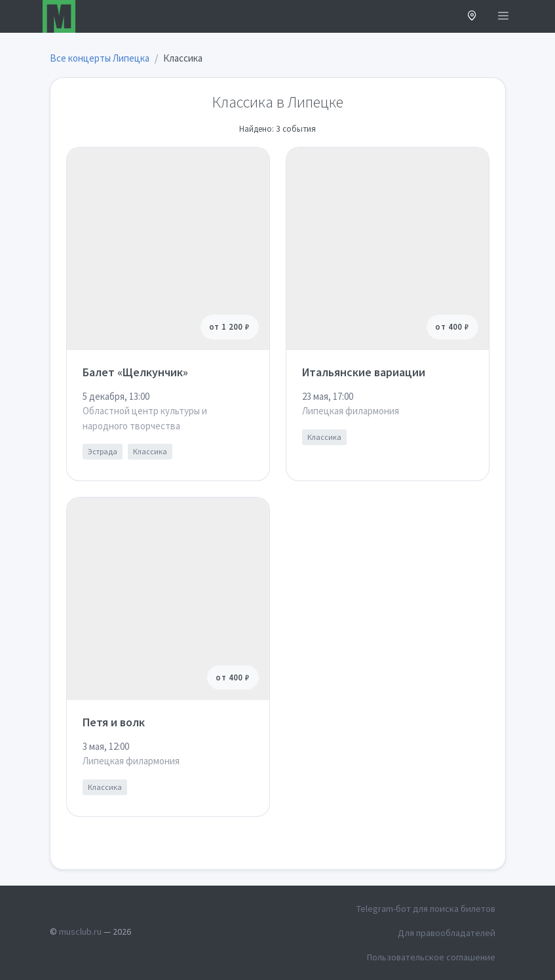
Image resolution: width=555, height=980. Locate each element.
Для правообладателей (447, 933)
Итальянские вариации (364, 372)
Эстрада (103, 451)
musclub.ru (80, 931)
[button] (472, 17)
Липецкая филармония (351, 411)
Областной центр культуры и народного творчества (145, 418)
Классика (150, 451)
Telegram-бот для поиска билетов (426, 909)
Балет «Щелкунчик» (135, 372)
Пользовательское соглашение (431, 957)
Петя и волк (114, 722)
